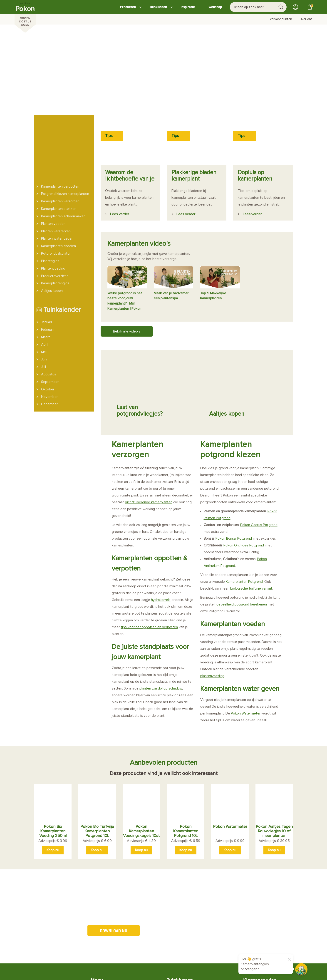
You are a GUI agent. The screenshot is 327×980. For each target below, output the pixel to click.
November (49, 342)
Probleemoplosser (188, 913)
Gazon (179, 886)
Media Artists (85, 973)
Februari (47, 275)
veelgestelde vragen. (279, 878)
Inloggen (297, 7)
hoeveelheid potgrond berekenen (241, 526)
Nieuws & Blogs (110, 900)
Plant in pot (183, 893)
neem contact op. (262, 885)
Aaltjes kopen (52, 236)
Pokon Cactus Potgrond (259, 447)
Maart (46, 282)
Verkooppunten (281, 19)
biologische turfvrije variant (251, 510)
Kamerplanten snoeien (58, 191)
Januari (46, 268)
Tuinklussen (158, 7)
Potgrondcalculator (56, 199)
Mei (44, 297)
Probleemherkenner (114, 934)
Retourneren (184, 936)
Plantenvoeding (53, 214)
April (45, 290)
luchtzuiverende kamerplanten (149, 424)
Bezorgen (182, 943)
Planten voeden (53, 169)
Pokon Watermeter (246, 635)
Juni (44, 305)
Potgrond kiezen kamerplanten (65, 139)
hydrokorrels (161, 522)
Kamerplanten (185, 907)
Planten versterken (56, 176)
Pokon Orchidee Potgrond (244, 467)
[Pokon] (25, 17)
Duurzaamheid (109, 893)
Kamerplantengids (55, 229)
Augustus (49, 320)
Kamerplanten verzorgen (60, 147)
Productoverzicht (54, 221)
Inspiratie (188, 7)
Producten (128, 7)
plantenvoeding (212, 598)
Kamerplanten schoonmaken (63, 161)
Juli (43, 312)
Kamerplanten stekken (59, 154)
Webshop (215, 7)
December (49, 350)
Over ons (306, 19)
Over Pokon (107, 886)
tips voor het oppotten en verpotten (149, 549)
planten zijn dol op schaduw (161, 610)
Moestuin (181, 879)
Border (179, 900)
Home (102, 879)
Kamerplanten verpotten (60, 132)
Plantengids (50, 206)
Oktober (48, 335)
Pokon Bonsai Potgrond (234, 460)
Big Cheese (117, 973)
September (50, 327)
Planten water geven (57, 184)
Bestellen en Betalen (191, 929)
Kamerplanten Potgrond (244, 504)
